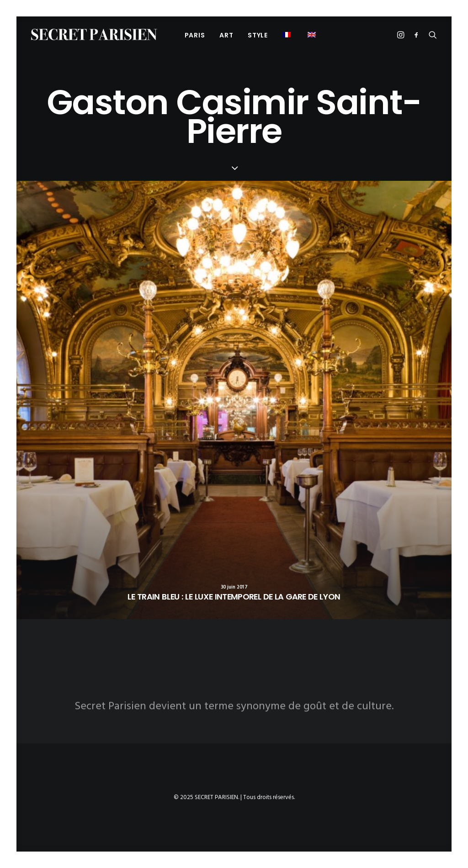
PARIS (195, 35)
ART (226, 35)
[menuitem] (195, 35)
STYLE (258, 35)
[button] (288, 34)
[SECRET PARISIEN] (94, 34)
